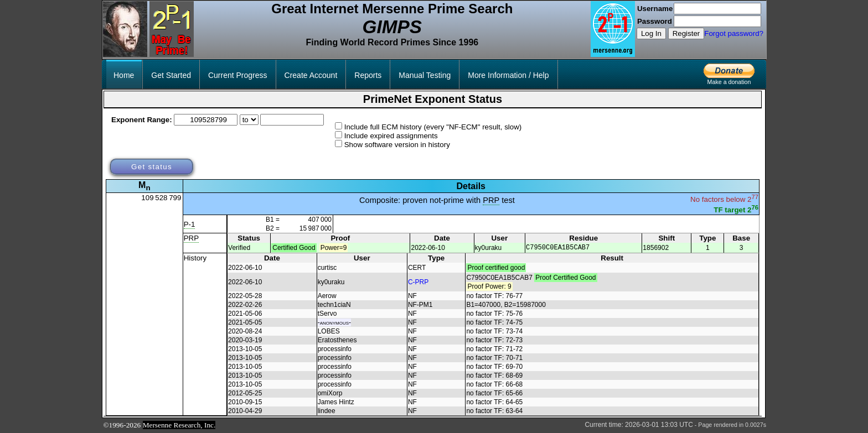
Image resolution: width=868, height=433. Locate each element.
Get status (152, 167)
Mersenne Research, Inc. (179, 426)
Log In (651, 33)
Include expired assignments (391, 136)
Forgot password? (734, 33)
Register (686, 33)
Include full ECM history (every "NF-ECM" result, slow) (433, 127)
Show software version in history (397, 145)
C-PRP (418, 283)
